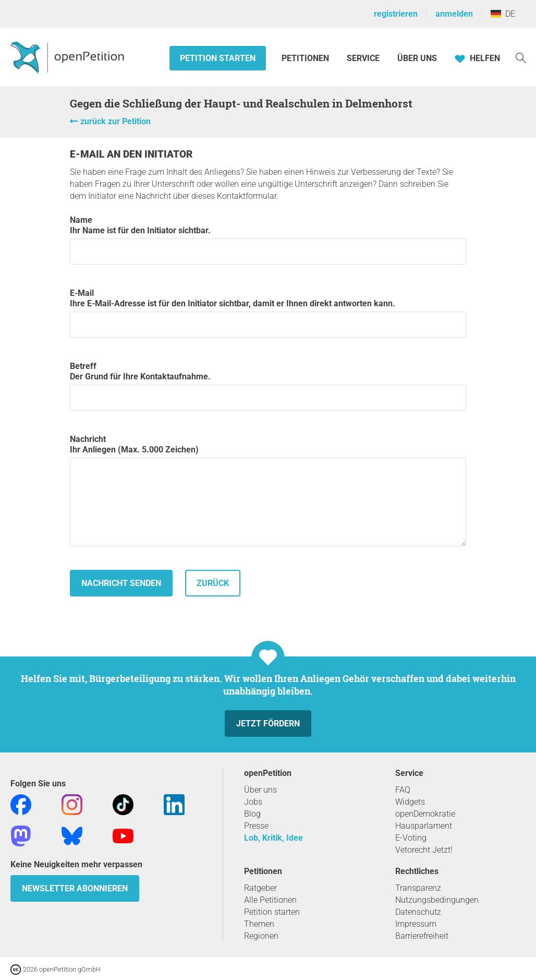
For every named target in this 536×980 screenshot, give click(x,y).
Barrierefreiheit (422, 936)
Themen (259, 924)
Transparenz (418, 888)
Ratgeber (260, 888)
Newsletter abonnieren (75, 888)
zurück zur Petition (115, 121)
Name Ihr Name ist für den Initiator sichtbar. (268, 240)
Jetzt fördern (268, 724)
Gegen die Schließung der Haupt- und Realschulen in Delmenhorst (241, 103)
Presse (256, 826)
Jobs (253, 802)
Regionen (261, 936)
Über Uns (417, 58)
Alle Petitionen (270, 900)
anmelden (454, 14)
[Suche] (521, 57)
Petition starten (218, 58)
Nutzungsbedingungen (437, 900)
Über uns (260, 790)
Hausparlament (424, 826)
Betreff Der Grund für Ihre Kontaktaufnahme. (268, 386)
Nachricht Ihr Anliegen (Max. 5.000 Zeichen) (268, 490)
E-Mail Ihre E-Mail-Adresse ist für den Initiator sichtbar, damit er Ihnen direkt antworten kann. (268, 313)
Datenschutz (418, 912)
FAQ (403, 790)
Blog (252, 814)
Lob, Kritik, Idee (273, 838)
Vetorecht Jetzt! (424, 850)
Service (363, 58)
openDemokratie (425, 814)
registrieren (396, 14)
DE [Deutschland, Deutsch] (503, 14)
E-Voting (411, 838)
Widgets (410, 802)
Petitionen (306, 58)
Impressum (416, 924)
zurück (213, 583)
